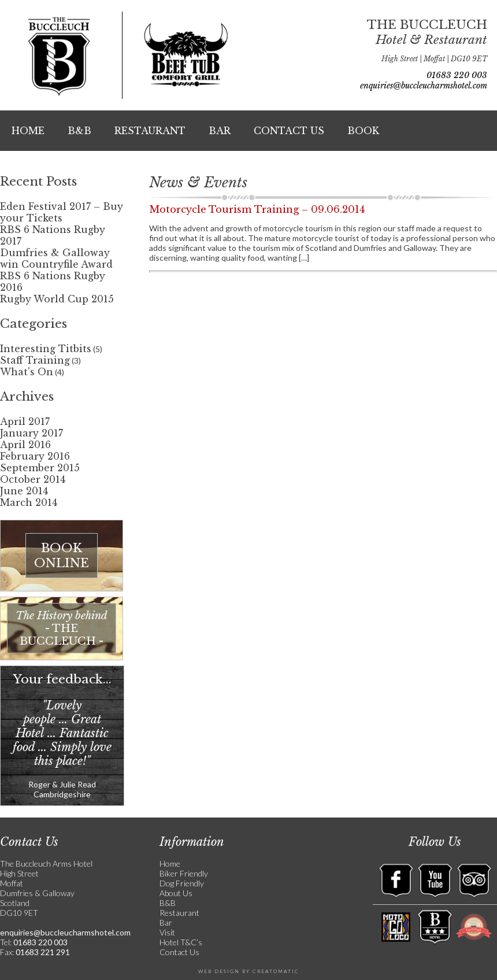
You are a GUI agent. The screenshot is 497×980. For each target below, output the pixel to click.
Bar (220, 131)
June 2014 (24, 491)
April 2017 (25, 421)
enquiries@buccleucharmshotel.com (424, 86)
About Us (176, 893)
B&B (79, 131)
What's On (27, 372)
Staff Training (35, 360)
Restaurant (150, 131)
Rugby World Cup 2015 (57, 299)
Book (363, 131)
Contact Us (289, 131)
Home (28, 131)
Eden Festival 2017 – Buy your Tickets (62, 212)
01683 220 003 (457, 75)
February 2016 (35, 456)
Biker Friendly (184, 873)
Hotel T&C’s (181, 942)
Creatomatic (276, 971)
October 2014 (33, 479)
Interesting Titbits (46, 349)
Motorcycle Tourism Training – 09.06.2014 (257, 209)
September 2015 (40, 468)
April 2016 (25, 445)
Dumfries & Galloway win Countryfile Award (56, 258)
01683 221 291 (42, 952)
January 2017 (31, 433)
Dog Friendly (182, 883)
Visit (167, 932)
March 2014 (29, 502)
